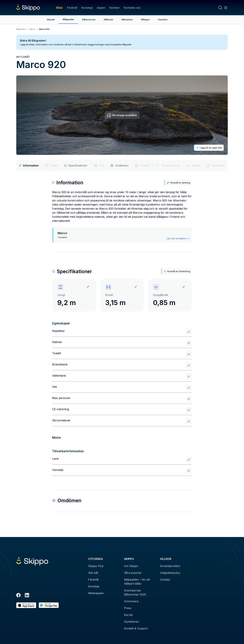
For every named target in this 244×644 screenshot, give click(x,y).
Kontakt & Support (136, 628)
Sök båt (93, 573)
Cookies (165, 580)
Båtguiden (68, 19)
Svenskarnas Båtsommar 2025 (135, 592)
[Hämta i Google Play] (49, 605)
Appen (101, 8)
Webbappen (96, 593)
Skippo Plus (96, 566)
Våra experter (133, 573)
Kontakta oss (132, 8)
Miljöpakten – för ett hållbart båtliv (137, 582)
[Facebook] (18, 596)
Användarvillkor (170, 566)
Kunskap (87, 8)
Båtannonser (89, 19)
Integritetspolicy (170, 573)
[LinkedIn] (27, 596)
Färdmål (72, 8)
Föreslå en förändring (177, 271)
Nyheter (114, 8)
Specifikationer (76, 165)
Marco (32, 29)
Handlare (163, 19)
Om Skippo (131, 566)
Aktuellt (51, 19)
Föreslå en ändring (178, 183)
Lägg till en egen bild (209, 148)
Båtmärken (127, 19)
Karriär (129, 615)
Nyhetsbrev (132, 622)
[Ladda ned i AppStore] (26, 605)
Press (128, 608)
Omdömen (119, 165)
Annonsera (131, 601)
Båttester (109, 19)
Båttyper (145, 19)
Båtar (59, 8)
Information (29, 165)
